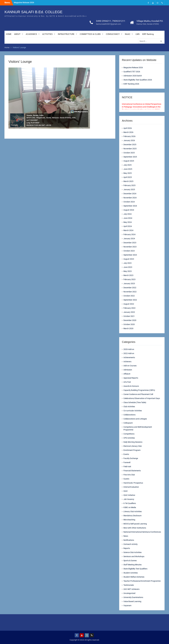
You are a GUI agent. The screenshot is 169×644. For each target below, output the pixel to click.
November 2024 (130, 198)
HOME (9, 34)
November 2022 (130, 292)
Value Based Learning (132, 601)
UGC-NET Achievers (131, 589)
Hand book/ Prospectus (133, 483)
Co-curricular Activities (133, 411)
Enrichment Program (132, 450)
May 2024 (128, 222)
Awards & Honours (131, 386)
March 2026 (128, 132)
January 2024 (129, 239)
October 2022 (129, 296)
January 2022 (129, 312)
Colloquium (128, 423)
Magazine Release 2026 (24, 3)
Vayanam (127, 605)
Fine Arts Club (129, 475)
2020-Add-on (129, 349)
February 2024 (129, 234)
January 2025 (129, 189)
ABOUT (17, 34)
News (126, 536)
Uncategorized (129, 593)
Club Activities (129, 407)
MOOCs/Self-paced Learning (135, 524)
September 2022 (130, 300)
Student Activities (131, 573)
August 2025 (129, 161)
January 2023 (129, 283)
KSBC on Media (130, 507)
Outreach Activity (131, 544)
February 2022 (129, 308)
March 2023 (128, 275)
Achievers (127, 362)
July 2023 (127, 263)
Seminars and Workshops (134, 556)
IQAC (126, 491)
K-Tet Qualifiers (130, 503)
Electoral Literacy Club (133, 446)
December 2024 (130, 194)
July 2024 (127, 214)
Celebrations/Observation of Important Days (142, 398)
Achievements (129, 357)
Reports (127, 548)
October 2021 (129, 316)
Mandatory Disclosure (132, 516)
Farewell (127, 462)
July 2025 (127, 165)
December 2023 (130, 243)
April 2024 (128, 226)
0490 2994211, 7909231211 (111, 21)
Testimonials (129, 585)
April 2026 (128, 128)
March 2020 (128, 328)
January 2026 (129, 140)
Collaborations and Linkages (135, 419)
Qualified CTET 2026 (132, 72)
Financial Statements (132, 471)
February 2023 (129, 279)
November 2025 (130, 149)
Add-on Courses (130, 366)
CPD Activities (129, 438)
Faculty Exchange (131, 458)
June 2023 (128, 267)
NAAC (128, 34)
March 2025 (128, 181)
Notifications (129, 540)
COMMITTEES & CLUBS (90, 34)
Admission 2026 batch (133, 76)
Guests (126, 479)
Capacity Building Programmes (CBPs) (139, 390)
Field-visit (127, 467)
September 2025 (130, 157)
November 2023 (130, 247)
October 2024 (129, 202)
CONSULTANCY (113, 34)
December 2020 (130, 320)
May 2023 (128, 271)
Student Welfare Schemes (134, 577)
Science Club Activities (132, 552)
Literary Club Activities (133, 511)
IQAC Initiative (129, 495)
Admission (128, 370)
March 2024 (128, 230)
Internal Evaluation (131, 487)
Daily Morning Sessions (133, 442)
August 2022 (129, 304)
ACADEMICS (31, 34)
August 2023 (129, 259)
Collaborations (129, 415)
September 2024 (130, 206)
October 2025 (129, 153)
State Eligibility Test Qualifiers (135, 569)
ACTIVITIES (47, 34)
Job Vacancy (129, 499)
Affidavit (127, 374)
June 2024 (128, 218)
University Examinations (133, 597)
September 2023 (130, 255)
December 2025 (130, 145)
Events (126, 454)
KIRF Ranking (148, 34)
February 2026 (129, 136)
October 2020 (129, 324)
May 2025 (128, 173)
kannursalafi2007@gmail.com (109, 24)
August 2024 (129, 210)
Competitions (129, 434)
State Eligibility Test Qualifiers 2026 (138, 80)
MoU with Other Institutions (135, 528)
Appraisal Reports (131, 378)
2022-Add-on (129, 353)
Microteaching (129, 520)
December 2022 (130, 288)
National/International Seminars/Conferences (142, 532)
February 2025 (129, 185)
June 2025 (128, 169)
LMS (138, 34)
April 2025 (128, 177)
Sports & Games (130, 561)
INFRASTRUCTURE (66, 34)
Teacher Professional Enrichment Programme (142, 581)
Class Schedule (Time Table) (135, 402)
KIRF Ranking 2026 (131, 84)
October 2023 (129, 251)
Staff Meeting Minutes (132, 565)
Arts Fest (127, 382)
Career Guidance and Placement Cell (138, 394)
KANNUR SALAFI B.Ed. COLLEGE (33, 12)
